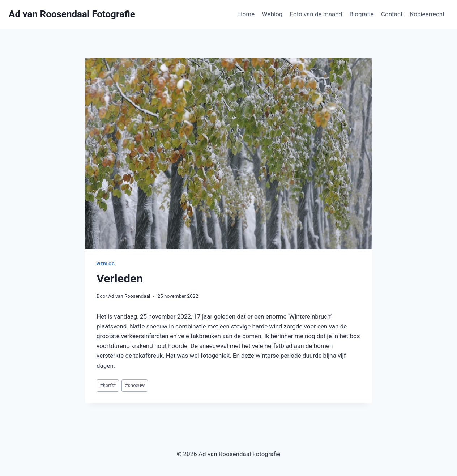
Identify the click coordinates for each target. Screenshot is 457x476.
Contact (392, 14)
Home (246, 14)
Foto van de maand (316, 14)
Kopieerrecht (427, 14)
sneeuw (135, 385)
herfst (108, 385)
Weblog (272, 14)
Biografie (361, 14)
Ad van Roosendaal (129, 296)
